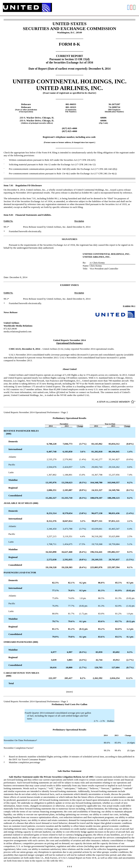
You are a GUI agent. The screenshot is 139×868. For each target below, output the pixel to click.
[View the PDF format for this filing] (132, 8)
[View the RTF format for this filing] (129, 8)
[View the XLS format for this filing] (135, 8)
